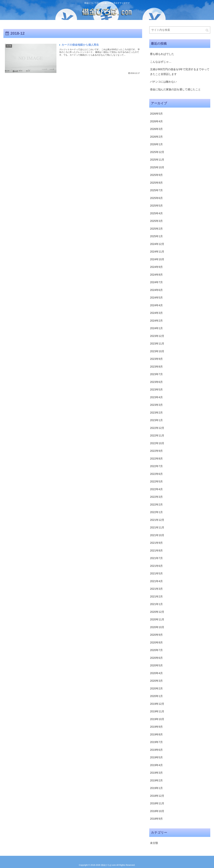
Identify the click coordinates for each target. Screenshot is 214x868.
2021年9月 (156, 543)
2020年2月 (156, 689)
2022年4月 (156, 489)
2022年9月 (156, 451)
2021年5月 (156, 574)
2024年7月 (156, 282)
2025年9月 (156, 175)
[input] (180, 30)
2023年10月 (157, 351)
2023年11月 (157, 344)
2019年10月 (157, 719)
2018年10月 (157, 811)
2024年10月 (157, 259)
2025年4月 (156, 213)
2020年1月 (156, 696)
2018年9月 (156, 819)
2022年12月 (157, 428)
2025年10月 (157, 167)
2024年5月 (156, 298)
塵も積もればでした (162, 54)
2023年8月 (156, 367)
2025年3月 (156, 221)
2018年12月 (157, 796)
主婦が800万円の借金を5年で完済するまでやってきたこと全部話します (180, 72)
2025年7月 (156, 190)
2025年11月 (157, 160)
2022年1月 (156, 512)
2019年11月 (157, 711)
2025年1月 (156, 236)
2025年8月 (156, 183)
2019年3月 (156, 773)
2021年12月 (157, 520)
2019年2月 (156, 781)
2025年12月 (157, 152)
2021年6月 (156, 566)
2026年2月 (156, 137)
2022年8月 (156, 459)
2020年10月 (157, 627)
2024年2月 (156, 321)
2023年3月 (156, 405)
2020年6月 (156, 658)
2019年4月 (156, 765)
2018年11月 (157, 803)
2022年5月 (156, 482)
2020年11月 (157, 619)
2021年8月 (156, 551)
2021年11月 (157, 528)
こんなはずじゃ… (161, 62)
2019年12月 (157, 704)
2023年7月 (156, 374)
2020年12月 (157, 612)
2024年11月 (157, 252)
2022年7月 (156, 466)
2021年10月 (157, 535)
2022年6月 (156, 474)
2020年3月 (156, 681)
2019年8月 (156, 735)
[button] (207, 30)
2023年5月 (156, 390)
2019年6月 (156, 750)
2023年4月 (156, 397)
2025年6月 (156, 198)
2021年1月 (156, 604)
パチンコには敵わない (163, 82)
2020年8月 (156, 643)
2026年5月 (156, 114)
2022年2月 (156, 505)
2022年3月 (156, 497)
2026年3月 (156, 129)
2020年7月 (156, 650)
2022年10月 (157, 443)
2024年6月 (156, 290)
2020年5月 (156, 665)
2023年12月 (157, 336)
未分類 (154, 843)
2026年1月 (156, 144)
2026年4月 (156, 121)
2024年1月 (156, 328)
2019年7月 (156, 742)
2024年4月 (156, 305)
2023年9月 (156, 359)
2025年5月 (156, 206)
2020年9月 (156, 635)
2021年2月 (156, 597)
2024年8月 (156, 275)
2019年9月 (156, 727)
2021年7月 (156, 558)
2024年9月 (156, 267)
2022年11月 (157, 436)
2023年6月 (156, 382)
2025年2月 (156, 229)
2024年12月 (157, 244)
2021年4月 (156, 581)
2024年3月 (156, 313)
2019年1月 (156, 788)
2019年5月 (156, 757)
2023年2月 (156, 413)
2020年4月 (156, 673)
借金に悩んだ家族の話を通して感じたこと (175, 89)
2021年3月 (156, 589)
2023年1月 (156, 420)
